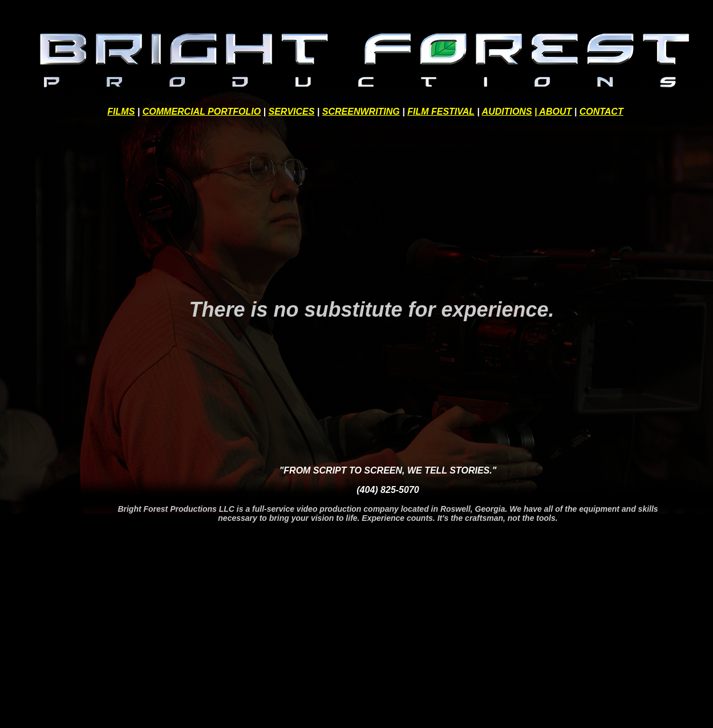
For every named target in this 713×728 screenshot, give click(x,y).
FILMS (121, 112)
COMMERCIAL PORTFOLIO (202, 112)
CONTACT (601, 112)
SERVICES (292, 112)
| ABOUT (553, 112)
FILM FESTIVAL (441, 112)
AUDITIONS (507, 112)
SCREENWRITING (361, 112)
